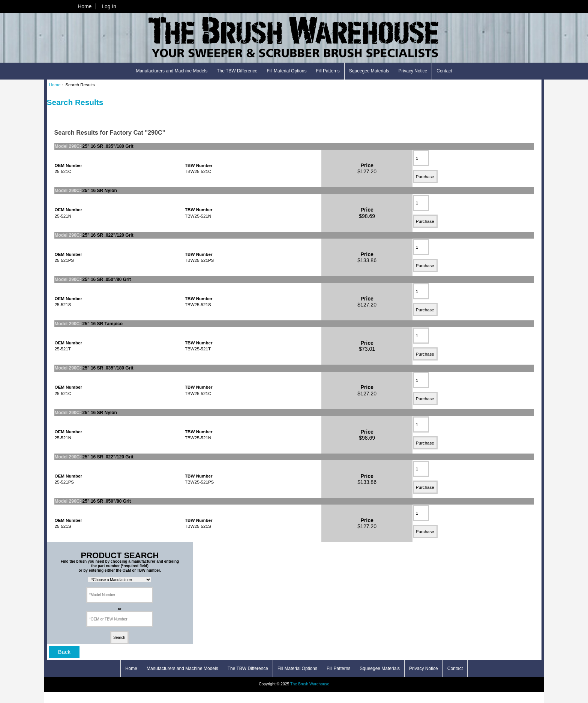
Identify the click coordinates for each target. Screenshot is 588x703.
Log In (109, 6)
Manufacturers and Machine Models (172, 71)
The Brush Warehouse (310, 684)
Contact (444, 71)
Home (85, 6)
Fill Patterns (328, 71)
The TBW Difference (237, 71)
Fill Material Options (286, 71)
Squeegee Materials (369, 71)
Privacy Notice (413, 71)
